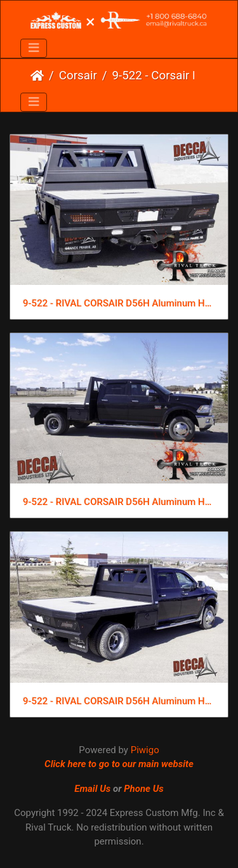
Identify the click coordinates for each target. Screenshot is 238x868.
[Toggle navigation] (34, 48)
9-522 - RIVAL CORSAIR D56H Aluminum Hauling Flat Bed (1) (119, 701)
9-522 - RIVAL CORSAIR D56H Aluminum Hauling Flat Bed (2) (119, 502)
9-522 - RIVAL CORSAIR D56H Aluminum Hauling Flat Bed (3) (119, 303)
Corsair (78, 76)
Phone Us (144, 789)
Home (37, 76)
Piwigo (145, 750)
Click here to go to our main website (119, 764)
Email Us (92, 789)
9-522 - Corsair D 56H (165, 76)
